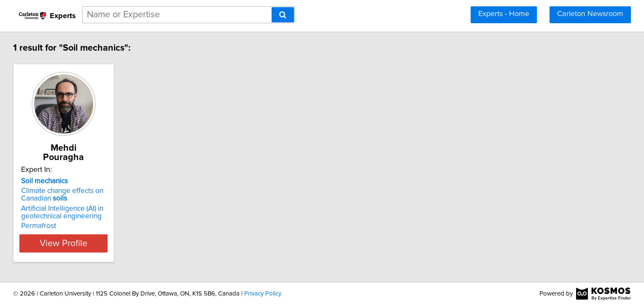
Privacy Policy (263, 293)
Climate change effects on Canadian (118, 185)
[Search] (283, 15)
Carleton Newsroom (590, 14)
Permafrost (95, 217)
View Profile (130, 234)
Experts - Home (504, 14)
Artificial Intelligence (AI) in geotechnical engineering (118, 203)
